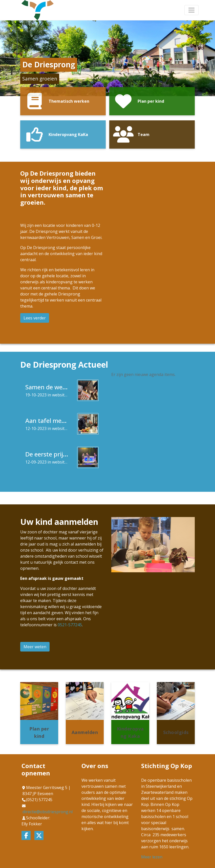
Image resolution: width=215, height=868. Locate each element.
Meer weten (35, 647)
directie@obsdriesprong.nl (48, 812)
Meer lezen (152, 857)
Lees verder (35, 318)
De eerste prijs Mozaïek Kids (65, 454)
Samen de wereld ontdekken (65, 387)
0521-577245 (70, 625)
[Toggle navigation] (191, 10)
